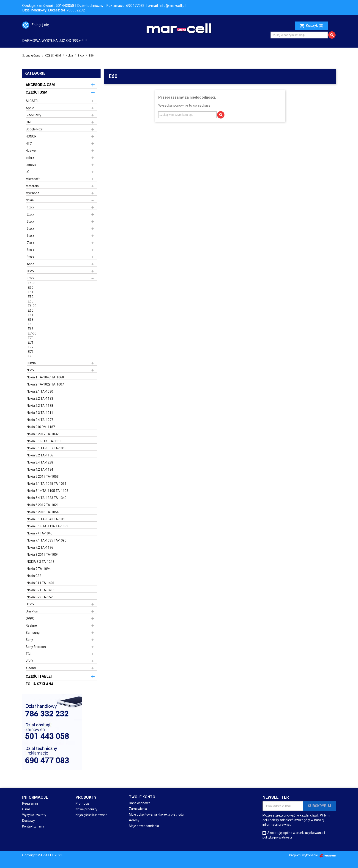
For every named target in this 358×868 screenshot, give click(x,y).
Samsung (33, 633)
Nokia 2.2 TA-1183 (40, 399)
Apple (30, 108)
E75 (31, 352)
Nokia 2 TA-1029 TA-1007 (45, 384)
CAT (29, 122)
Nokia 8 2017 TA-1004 (43, 555)
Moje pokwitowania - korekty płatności (157, 814)
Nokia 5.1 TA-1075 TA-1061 (47, 484)
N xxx (31, 370)
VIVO (29, 661)
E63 (31, 320)
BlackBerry (33, 115)
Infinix (30, 158)
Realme (31, 625)
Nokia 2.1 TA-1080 (40, 391)
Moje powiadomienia (144, 826)
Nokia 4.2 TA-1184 (40, 469)
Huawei (31, 151)
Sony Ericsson (36, 647)
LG (27, 172)
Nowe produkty (86, 809)
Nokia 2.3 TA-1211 (40, 413)
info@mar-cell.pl (172, 6)
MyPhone (33, 193)
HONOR (31, 136)
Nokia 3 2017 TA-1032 (43, 434)
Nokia (30, 200)
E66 (31, 329)
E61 (31, 315)
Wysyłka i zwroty (34, 815)
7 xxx (30, 243)
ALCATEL (32, 101)
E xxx (30, 278)
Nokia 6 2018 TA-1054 (43, 512)
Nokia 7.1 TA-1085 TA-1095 (47, 540)
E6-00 (32, 306)
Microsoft (33, 179)
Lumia (31, 363)
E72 (31, 347)
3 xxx (30, 221)
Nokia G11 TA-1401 (41, 583)
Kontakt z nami (33, 826)
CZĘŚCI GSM (37, 92)
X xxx (31, 604)
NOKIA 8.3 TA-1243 (41, 562)
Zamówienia (138, 809)
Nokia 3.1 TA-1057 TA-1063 (47, 448)
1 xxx (30, 207)
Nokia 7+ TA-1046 (40, 533)
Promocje (83, 803)
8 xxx (30, 250)
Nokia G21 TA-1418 (41, 590)
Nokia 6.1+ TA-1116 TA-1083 (48, 526)
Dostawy (29, 821)
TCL (29, 654)
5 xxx (30, 229)
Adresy (134, 820)
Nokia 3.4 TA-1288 (40, 462)
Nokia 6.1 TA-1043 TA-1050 (47, 519)
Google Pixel (34, 129)
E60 (31, 310)
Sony (29, 640)
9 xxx (30, 257)
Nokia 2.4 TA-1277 (40, 420)
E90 (31, 356)
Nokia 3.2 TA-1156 (40, 455)
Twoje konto (142, 797)
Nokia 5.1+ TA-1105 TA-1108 (48, 491)
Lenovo (31, 165)
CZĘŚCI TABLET (39, 676)
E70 (31, 338)
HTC (29, 143)
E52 (31, 297)
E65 (31, 324)
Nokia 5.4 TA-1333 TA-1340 (47, 498)
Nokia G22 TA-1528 (41, 597)
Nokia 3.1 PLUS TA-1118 (44, 441)
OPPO (30, 618)
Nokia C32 (34, 576)
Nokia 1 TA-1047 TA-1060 (45, 377)
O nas (26, 809)
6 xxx (30, 236)
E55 (31, 301)
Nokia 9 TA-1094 (39, 569)
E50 (31, 288)
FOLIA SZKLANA (40, 684)
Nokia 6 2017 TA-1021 (43, 505)
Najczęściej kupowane (92, 815)
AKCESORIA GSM (40, 85)
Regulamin (30, 803)
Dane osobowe (140, 803)
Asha (31, 264)
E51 (31, 292)
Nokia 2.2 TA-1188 (40, 406)
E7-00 (32, 333)
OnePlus (32, 611)
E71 (31, 342)
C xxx (31, 271)
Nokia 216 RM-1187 (41, 427)
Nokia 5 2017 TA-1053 (43, 477)
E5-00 (32, 283)
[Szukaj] (299, 35)
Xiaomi (31, 668)
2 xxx (30, 214)
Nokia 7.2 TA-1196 (40, 547)
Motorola (32, 186)
